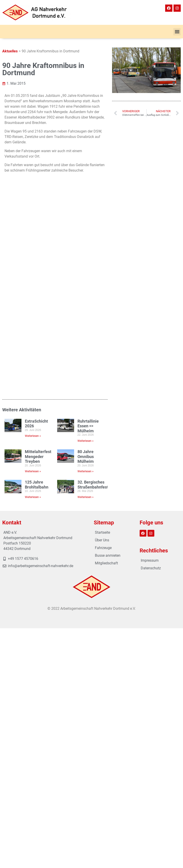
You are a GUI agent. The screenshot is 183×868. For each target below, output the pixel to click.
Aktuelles (10, 51)
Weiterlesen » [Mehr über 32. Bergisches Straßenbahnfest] (86, 497)
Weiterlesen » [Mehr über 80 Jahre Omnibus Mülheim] (86, 471)
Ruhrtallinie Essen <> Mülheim (88, 426)
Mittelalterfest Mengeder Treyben (38, 456)
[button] (177, 32)
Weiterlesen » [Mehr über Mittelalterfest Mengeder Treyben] (33, 471)
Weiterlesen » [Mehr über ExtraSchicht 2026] (33, 436)
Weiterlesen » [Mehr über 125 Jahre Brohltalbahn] (33, 497)
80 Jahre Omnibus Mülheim (86, 456)
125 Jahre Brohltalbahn (37, 485)
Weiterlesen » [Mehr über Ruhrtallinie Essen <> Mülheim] (86, 441)
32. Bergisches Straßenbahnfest (93, 485)
